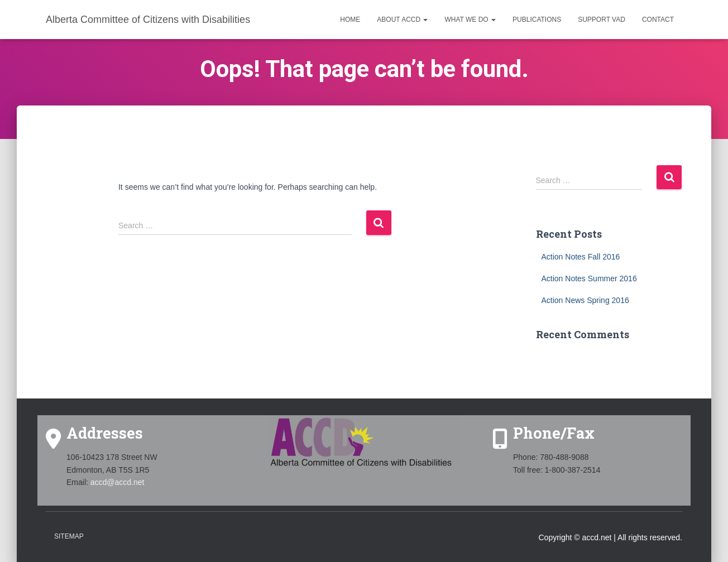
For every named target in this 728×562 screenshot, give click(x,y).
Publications (537, 20)
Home (350, 20)
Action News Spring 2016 (585, 300)
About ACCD (402, 20)
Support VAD (602, 20)
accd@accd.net (118, 482)
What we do (470, 20)
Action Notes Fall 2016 (581, 257)
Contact (658, 20)
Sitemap (69, 536)
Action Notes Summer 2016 (589, 278)
